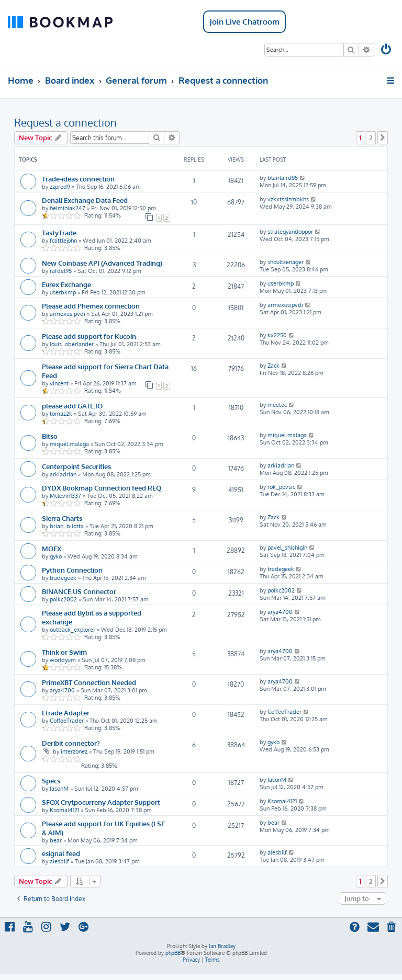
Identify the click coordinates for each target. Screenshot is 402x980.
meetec (277, 405)
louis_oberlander (72, 344)
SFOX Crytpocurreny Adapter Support (101, 802)
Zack (273, 366)
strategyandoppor (290, 232)
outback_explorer (72, 630)
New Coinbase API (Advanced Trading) (102, 263)
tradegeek (63, 578)
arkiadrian (63, 474)
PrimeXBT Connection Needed (89, 682)
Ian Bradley (222, 946)
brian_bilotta (67, 526)
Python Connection (72, 570)
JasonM (59, 789)
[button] (383, 138)
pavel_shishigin (287, 548)
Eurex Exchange (66, 284)
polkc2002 (63, 599)
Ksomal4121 (64, 810)
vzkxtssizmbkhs (288, 199)
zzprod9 (60, 187)
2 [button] (371, 138)
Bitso (50, 436)
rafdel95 (61, 271)
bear (56, 840)
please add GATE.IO (72, 406)
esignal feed (61, 853)
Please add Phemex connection (91, 306)
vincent (59, 383)
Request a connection (65, 122)
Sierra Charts (62, 518)
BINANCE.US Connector (79, 591)
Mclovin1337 (65, 496)
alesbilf (59, 861)
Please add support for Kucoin (89, 336)
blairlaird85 (283, 178)
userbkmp (63, 292)
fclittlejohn (63, 241)
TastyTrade (59, 232)
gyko (56, 556)
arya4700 (280, 612)
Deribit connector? (71, 743)
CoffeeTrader (67, 721)
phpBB (173, 953)
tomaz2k (61, 414)
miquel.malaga (69, 444)
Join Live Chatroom (244, 22)
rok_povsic (281, 487)
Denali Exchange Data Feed (85, 200)
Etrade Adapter (66, 713)
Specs (51, 780)
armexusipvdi (68, 314)
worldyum (63, 660)
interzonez (74, 751)
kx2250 (277, 335)
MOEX (52, 548)
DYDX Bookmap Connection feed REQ (102, 488)
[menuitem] (387, 50)
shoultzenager (286, 262)
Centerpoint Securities (76, 466)
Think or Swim (64, 652)
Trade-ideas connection (78, 179)
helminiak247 (68, 208)
